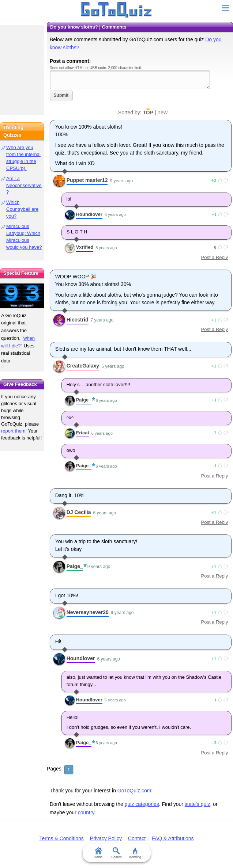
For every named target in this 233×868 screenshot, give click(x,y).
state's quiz (198, 804)
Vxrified (85, 247)
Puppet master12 (87, 180)
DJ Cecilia (79, 512)
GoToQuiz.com (134, 791)
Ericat (83, 433)
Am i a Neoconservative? (24, 185)
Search (116, 853)
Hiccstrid (78, 320)
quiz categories (142, 804)
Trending (135, 853)
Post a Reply (214, 257)
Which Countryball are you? (22, 209)
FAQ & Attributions (173, 838)
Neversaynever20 (88, 612)
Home (98, 853)
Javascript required (130, 80)
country (86, 812)
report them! (14, 431)
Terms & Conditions (61, 838)
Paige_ (84, 400)
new (163, 112)
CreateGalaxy (83, 366)
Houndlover (89, 214)
